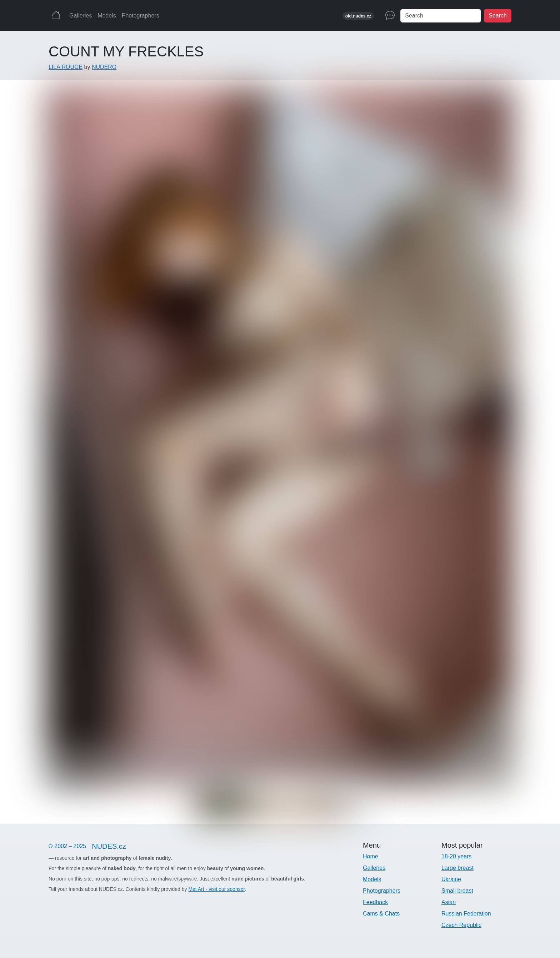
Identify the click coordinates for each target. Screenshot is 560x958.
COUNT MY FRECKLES (126, 51)
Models (107, 16)
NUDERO (104, 67)
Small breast (457, 891)
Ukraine (451, 879)
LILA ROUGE (66, 67)
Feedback (375, 902)
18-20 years (457, 856)
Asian (449, 902)
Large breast (457, 868)
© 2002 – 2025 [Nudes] (90, 846)
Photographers (141, 16)
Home (371, 856)
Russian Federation (466, 914)
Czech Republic (461, 925)
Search (498, 16)
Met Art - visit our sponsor (216, 889)
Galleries (81, 16)
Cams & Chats (381, 914)
